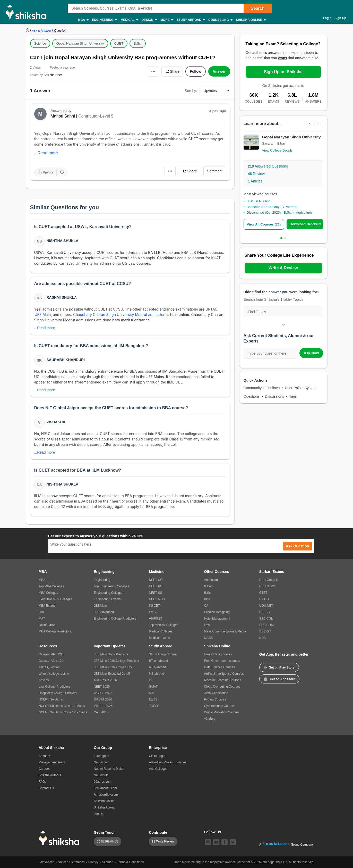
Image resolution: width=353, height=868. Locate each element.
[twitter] (233, 842)
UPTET (264, 599)
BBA (207, 599)
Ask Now (311, 353)
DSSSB (265, 612)
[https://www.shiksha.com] (28, 30)
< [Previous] (310, 123)
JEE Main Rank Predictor (111, 654)
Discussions (275, 396)
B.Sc (207, 593)
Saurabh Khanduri (66, 360)
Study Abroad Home (163, 654)
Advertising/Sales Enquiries (168, 762)
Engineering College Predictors (115, 619)
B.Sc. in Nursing (259, 201)
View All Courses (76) (264, 224)
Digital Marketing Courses (222, 712)
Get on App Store (279, 679)
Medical (129, 20)
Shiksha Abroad (105, 807)
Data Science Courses (219, 667)
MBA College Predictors (55, 631)
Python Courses (215, 699)
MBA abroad (157, 667)
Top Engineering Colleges (111, 586)
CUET (119, 43)
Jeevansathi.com (105, 788)
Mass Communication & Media (225, 631)
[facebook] (225, 842)
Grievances (46, 862)
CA (206, 606)
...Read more (46, 153)
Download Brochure (306, 224)
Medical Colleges (161, 631)
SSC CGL (266, 619)
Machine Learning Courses (223, 680)
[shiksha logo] (61, 838)
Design (149, 20)
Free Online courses (218, 654)
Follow (195, 71)
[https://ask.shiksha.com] (42, 30)
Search (258, 8)
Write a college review (54, 674)
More (167, 20)
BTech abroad (158, 661)
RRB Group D (269, 580)
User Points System (301, 388)
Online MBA (47, 625)
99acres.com (103, 782)
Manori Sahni (63, 116)
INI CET (154, 606)
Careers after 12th (51, 654)
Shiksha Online (251, 20)
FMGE (153, 612)
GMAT (153, 687)
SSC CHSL (267, 625)
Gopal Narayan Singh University (80, 43)
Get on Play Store (279, 667)
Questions (252, 396)
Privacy (93, 862)
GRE (152, 680)
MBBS (209, 638)
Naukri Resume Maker (109, 769)
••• (153, 71)
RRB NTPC (267, 586)
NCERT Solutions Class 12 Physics (63, 712)
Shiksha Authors (50, 775)
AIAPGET (156, 619)
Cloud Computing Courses (222, 687)
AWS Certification (216, 693)
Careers (44, 769)
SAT (152, 693)
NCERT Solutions (51, 699)
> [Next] (319, 123)
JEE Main (43, 315)
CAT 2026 (101, 712)
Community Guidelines (262, 388)
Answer (219, 71)
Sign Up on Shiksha (283, 72)
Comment (215, 171)
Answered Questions (268, 166)
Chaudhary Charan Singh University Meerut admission (119, 315)
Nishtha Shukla (63, 241)
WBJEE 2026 (103, 693)
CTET (263, 593)
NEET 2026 (102, 687)
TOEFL (154, 706)
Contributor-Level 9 (96, 116)
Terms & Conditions (130, 862)
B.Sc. (138, 43)
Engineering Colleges (108, 593)
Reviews (257, 174)
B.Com (209, 586)
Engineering (104, 20)
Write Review (165, 841)
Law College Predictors (54, 687)
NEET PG (156, 586)
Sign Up (340, 18)
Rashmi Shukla (62, 297)
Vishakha (56, 422)
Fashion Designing (217, 612)
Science (40, 43)
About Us (45, 756)
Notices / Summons (71, 862)
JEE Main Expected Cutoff (112, 674)
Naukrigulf (101, 775)
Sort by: (191, 91)
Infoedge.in (101, 756)
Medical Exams (159, 638)
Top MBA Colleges (51, 586)
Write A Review (283, 268)
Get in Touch (105, 832)
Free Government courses (222, 661)
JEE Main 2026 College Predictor (117, 661)
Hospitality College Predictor (58, 693)
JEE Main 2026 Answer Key (113, 667)
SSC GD (265, 631)
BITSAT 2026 (103, 699)
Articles (255, 181)
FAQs (42, 782)
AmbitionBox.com (106, 795)
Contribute (158, 832)
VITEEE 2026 (103, 706)
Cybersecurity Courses (220, 706)
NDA (262, 638)
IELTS (153, 699)
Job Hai (99, 814)
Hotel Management (217, 619)
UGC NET (266, 606)
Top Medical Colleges (163, 625)
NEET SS (155, 593)
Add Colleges (158, 769)
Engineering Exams (107, 599)
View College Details (277, 150)
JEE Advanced (104, 612)
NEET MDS (157, 599)
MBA (83, 20)
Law (207, 625)
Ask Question (297, 546)
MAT (42, 619)
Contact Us (46, 788)
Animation (211, 580)
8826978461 (110, 841)
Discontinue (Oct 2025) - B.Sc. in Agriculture (279, 212)
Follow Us (213, 832)
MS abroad (156, 674)
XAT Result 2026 (105, 680)
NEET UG (156, 580)
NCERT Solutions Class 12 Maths (62, 706)
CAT (42, 612)
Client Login (157, 756)
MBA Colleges (48, 593)
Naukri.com (102, 762)
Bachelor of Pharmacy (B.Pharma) (272, 207)
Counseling (220, 20)
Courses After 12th (51, 661)
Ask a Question (49, 667)
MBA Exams (47, 606)
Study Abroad (191, 20)
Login (327, 18)
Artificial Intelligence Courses (224, 674)
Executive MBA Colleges (55, 599)
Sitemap (108, 862)
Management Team (52, 762)
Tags (293, 396)
